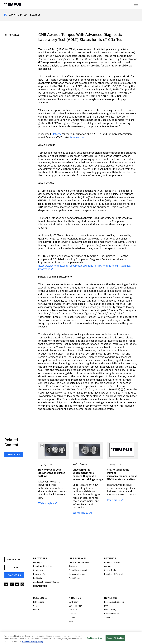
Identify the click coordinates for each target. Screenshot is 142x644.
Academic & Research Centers (46, 582)
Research (73, 566)
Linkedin (7, 585)
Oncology (37, 562)
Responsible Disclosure (114, 602)
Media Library (110, 610)
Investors (109, 617)
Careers (72, 614)
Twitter (12, 585)
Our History (74, 602)
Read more (113, 500)
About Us (75, 598)
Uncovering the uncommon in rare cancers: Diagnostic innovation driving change (88, 475)
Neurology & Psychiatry (43, 566)
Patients (110, 558)
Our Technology (76, 606)
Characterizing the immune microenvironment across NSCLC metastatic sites (122, 475)
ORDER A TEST (14, 559)
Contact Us (14, 575)
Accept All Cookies (115, 639)
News (71, 622)
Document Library (112, 614)
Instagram (23, 585)
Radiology (38, 578)
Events (36, 610)
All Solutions (74, 578)
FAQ (106, 606)
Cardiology (38, 570)
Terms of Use (113, 633)
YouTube (17, 585)
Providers (40, 558)
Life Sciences (78, 558)
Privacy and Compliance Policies (90, 633)
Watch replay (46, 503)
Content (37, 606)
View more (14, 454)
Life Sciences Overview (79, 562)
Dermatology (39, 574)
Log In (14, 567)
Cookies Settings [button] (129, 633)
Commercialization (77, 574)
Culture (72, 617)
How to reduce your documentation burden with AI (52, 473)
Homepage (111, 598)
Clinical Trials (110, 570)
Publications (39, 602)
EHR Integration (40, 586)
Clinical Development (78, 570)
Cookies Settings (95, 639)
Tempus (13, 4)
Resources (40, 598)
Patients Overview (112, 562)
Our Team (73, 610)
